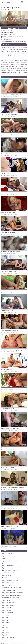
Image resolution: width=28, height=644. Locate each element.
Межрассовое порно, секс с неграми (12, 588)
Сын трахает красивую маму (9, 114)
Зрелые (3, 38)
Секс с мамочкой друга (7, 409)
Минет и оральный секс (8, 590)
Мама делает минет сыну (8, 212)
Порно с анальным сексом (9, 556)
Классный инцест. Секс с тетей (9, 507)
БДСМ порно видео (7, 559)
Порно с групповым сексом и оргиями (12, 568)
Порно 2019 (5, 623)
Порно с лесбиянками (8, 583)
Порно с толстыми (7, 608)
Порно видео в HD (14, 28)
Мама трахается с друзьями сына (10, 330)
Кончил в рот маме (6, 154)
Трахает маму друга (7, 369)
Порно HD (5, 635)
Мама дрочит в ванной (7, 468)
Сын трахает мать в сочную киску (10, 389)
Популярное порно (8, 5)
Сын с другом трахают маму (9, 271)
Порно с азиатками (7, 554)
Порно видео (6, 2)
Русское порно (6, 600)
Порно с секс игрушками (9, 603)
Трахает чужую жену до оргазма (10, 428)
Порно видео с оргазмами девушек (12, 595)
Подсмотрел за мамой (7, 311)
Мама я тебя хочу (6, 193)
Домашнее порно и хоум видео (11, 570)
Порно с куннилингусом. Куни (10, 580)
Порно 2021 (5, 627)
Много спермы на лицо (8, 291)
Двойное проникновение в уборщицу (11, 350)
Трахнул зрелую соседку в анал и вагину (12, 448)
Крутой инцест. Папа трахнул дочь (11, 252)
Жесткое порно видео (8, 573)
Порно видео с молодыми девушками (12, 593)
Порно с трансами (7, 610)
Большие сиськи (13, 36)
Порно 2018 (8, 40)
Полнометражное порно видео (10, 598)
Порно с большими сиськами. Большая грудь (13, 562)
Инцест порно (6, 578)
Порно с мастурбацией (8, 585)
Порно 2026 (5, 632)
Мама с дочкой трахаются (8, 232)
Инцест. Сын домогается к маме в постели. (13, 526)
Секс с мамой (6, 640)
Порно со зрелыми (7, 575)
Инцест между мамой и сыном (9, 546)
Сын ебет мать (5, 173)
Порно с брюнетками (8, 565)
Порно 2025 (5, 630)
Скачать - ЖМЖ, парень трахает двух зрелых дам (14, 41)
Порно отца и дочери (8, 637)
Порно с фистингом (7, 613)
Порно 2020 (5, 625)
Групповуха (20, 36)
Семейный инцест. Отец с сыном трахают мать (14, 487)
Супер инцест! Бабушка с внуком (10, 134)
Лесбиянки (8, 38)
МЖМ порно (5, 615)
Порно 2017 (5, 618)
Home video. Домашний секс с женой (11, 95)
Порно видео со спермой (9, 605)
